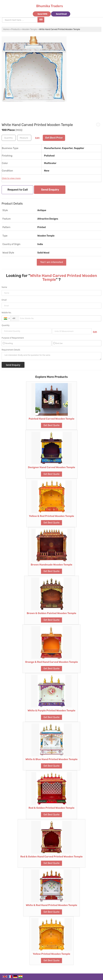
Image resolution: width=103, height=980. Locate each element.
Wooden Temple (29, 29)
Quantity (6, 325)
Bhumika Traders (50, 6)
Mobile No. (7, 313)
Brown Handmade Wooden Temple (51, 565)
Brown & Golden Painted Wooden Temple (52, 613)
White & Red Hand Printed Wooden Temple (51, 905)
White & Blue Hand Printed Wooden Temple (52, 759)
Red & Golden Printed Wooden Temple (52, 808)
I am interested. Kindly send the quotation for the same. (52, 356)
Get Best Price (54, 138)
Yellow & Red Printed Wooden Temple (52, 516)
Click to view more (11, 178)
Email (4, 300)
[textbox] (24, 138)
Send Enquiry (50, 190)
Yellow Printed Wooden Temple (52, 954)
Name (4, 287)
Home (6, 29)
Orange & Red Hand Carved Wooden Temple (52, 662)
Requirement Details (11, 350)
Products (15, 29)
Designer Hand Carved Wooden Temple (52, 467)
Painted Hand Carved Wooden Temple (52, 419)
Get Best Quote (52, 425)
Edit (37, 138)
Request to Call (18, 190)
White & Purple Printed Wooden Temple (52, 711)
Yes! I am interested (51, 262)
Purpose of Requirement (13, 338)
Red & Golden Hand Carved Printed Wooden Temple (51, 857)
